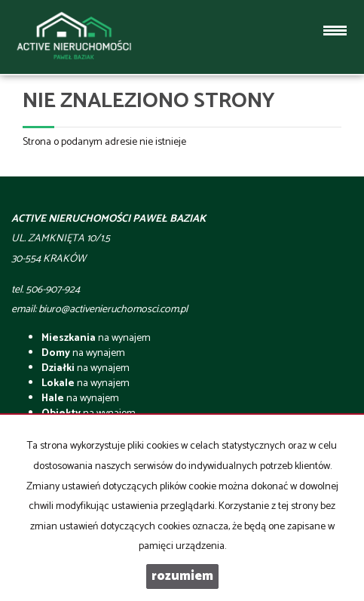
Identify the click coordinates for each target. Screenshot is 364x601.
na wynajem (96, 338)
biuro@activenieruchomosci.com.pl (113, 310)
